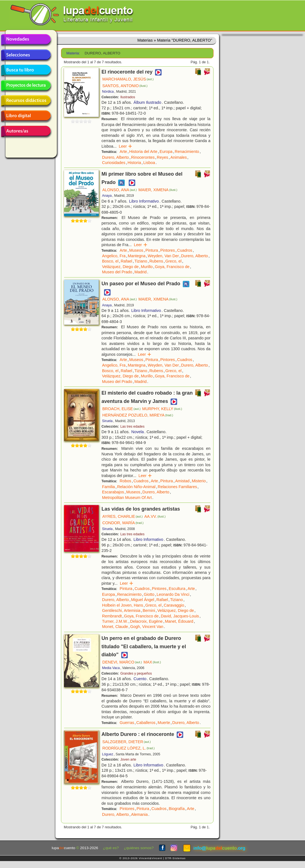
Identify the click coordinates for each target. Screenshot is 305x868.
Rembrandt (112, 616)
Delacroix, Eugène (146, 621)
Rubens (156, 261)
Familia (108, 487)
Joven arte (128, 759)
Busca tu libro (26, 70)
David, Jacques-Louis (180, 616)
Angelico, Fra (114, 256)
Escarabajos (113, 492)
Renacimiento (187, 152)
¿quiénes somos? (139, 848)
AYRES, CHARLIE (122, 516)
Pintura (152, 250)
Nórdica (108, 92)
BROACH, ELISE (121, 409)
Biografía (177, 809)
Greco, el (173, 261)
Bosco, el (110, 261)
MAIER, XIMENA (158, 190)
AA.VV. (155, 516)
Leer (125, 146)
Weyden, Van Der (163, 256)
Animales (178, 157)
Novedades (26, 40)
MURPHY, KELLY (162, 409)
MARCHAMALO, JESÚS (128, 79)
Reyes (163, 157)
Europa (166, 152)
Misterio (199, 481)
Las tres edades (132, 427)
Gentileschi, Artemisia (121, 610)
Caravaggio (174, 605)
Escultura (177, 589)
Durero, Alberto (115, 157)
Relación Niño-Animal (136, 487)
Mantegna (137, 256)
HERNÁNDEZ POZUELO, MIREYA (138, 415)
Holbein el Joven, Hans (123, 605)
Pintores (168, 250)
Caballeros (146, 723)
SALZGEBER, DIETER (127, 742)
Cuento (140, 679)
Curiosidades (114, 163)
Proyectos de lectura (26, 85)
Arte (123, 152)
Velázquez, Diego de (120, 267)
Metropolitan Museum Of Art (127, 498)
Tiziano (141, 261)
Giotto (149, 594)
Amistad (182, 481)
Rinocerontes (143, 157)
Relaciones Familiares (177, 487)
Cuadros (185, 250)
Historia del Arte (143, 152)
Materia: (73, 53)
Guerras (127, 723)
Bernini (149, 610)
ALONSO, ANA (120, 190)
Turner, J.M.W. (115, 621)
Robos (126, 481)
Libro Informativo (144, 201)
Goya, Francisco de (172, 267)
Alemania (139, 814)
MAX (152, 662)
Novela (138, 432)
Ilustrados (128, 97)
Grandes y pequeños (136, 673)
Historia (134, 163)
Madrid (141, 272)
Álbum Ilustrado (148, 102)
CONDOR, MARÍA (123, 523)
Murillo (147, 267)
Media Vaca (111, 668)
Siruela (107, 421)
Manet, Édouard (179, 621)
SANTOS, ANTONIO (125, 86)
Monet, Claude (115, 627)
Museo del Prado (117, 272)
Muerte (164, 723)
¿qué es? (111, 848)
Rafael (126, 261)
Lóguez (108, 754)
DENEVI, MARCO (122, 662)
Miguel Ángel (143, 600)
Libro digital (26, 116)
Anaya (107, 196)
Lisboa (149, 163)
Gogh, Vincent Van (147, 627)
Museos (136, 250)
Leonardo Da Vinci (173, 594)
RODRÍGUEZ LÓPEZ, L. (128, 748)
